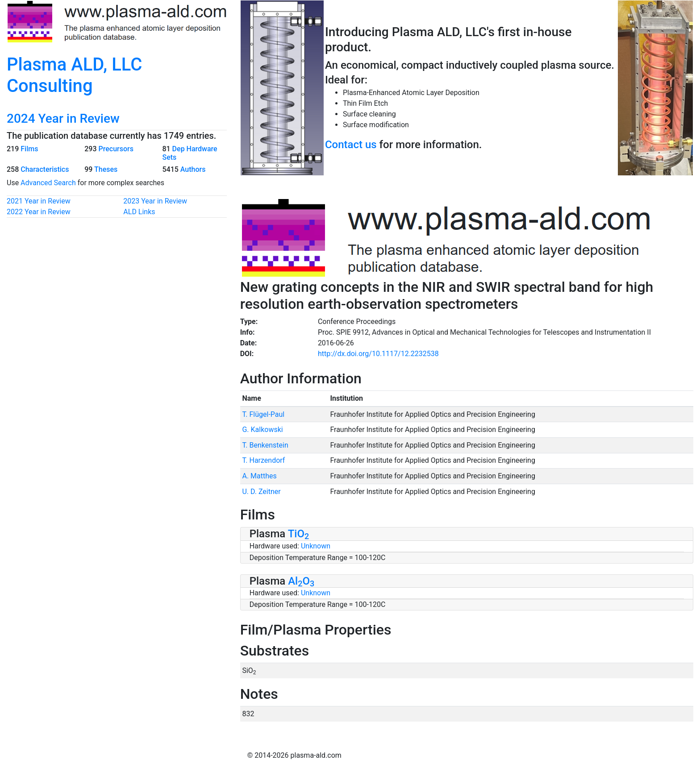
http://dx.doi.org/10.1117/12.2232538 (378, 354)
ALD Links (139, 212)
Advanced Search (48, 183)
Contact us (351, 145)
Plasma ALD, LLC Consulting (74, 75)
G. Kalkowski (262, 430)
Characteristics (45, 169)
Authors (193, 169)
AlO (301, 581)
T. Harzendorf (263, 460)
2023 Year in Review (155, 201)
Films (29, 149)
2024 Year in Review (63, 118)
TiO (299, 534)
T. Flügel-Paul (263, 414)
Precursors (116, 149)
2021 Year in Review (39, 201)
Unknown (316, 546)
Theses (106, 169)
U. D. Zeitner (261, 492)
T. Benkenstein (265, 445)
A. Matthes (259, 476)
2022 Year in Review (39, 212)
